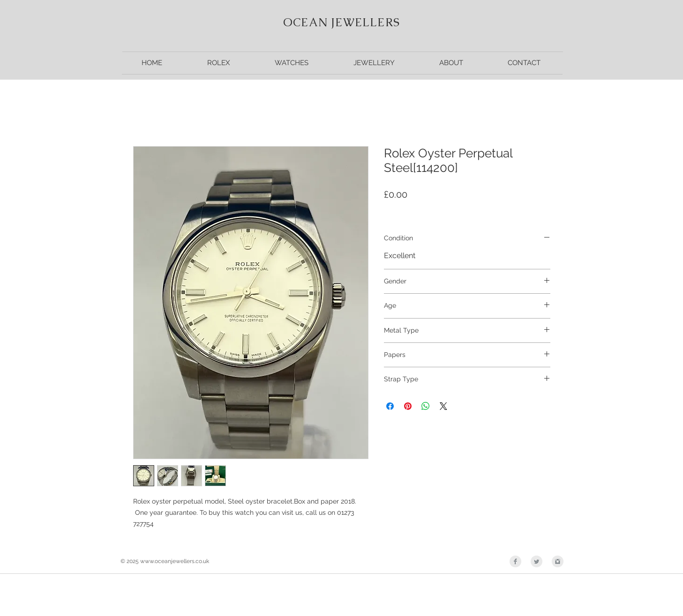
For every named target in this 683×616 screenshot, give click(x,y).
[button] (218, 63)
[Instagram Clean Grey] (558, 561)
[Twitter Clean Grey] (537, 561)
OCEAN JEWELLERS (341, 22)
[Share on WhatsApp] (426, 406)
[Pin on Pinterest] (408, 406)
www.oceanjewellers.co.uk (175, 561)
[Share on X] (443, 406)
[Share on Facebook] (390, 406)
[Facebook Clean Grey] (515, 561)
